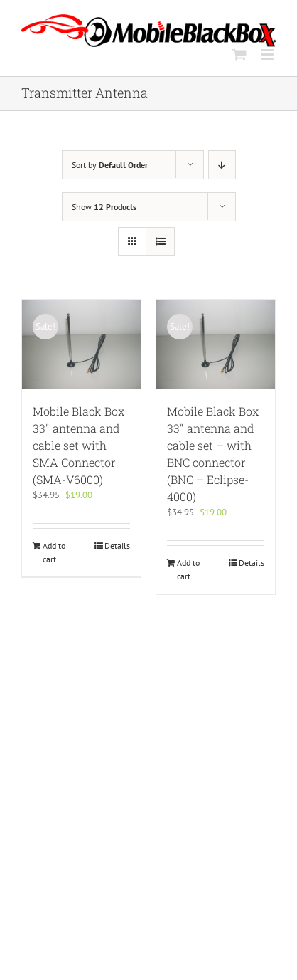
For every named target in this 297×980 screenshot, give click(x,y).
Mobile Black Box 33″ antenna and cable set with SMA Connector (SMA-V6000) (79, 445)
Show (104, 207)
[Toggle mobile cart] (239, 54)
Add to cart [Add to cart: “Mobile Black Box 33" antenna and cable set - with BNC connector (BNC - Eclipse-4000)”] (188, 569)
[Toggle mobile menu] (268, 54)
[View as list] (160, 242)
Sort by (110, 165)
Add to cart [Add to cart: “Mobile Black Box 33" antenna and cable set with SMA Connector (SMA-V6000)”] (54, 552)
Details (117, 546)
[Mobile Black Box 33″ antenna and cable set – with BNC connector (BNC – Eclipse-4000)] (216, 344)
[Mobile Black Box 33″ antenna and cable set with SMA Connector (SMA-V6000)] (81, 344)
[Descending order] (222, 165)
